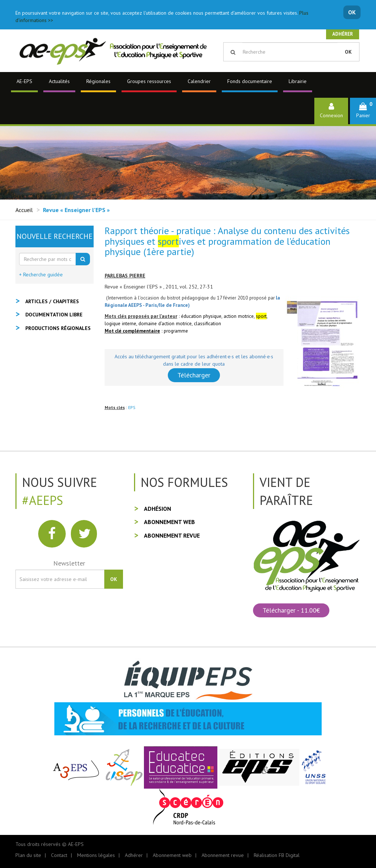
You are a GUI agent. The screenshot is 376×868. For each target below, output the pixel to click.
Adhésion (158, 509)
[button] (363, 111)
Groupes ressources (149, 81)
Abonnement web (169, 522)
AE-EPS (24, 81)
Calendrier (199, 81)
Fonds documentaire (250, 81)
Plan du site (28, 855)
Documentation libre (54, 315)
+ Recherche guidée (41, 275)
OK (352, 12)
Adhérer (343, 34)
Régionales (98, 81)
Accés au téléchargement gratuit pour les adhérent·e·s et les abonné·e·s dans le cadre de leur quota (194, 360)
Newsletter (69, 563)
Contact (59, 855)
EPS (132, 407)
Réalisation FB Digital (277, 855)
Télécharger (194, 375)
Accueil (24, 210)
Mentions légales (96, 855)
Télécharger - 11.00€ (291, 610)
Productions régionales (58, 328)
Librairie (298, 81)
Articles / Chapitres (52, 301)
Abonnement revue (172, 535)
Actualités (59, 81)
